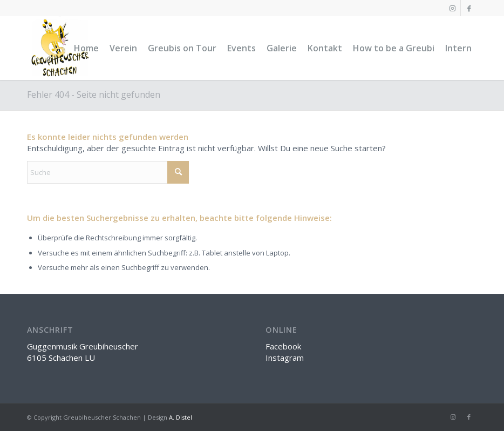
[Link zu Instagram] (452, 8)
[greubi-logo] (59, 48)
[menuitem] (86, 48)
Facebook (283, 346)
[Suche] (108, 172)
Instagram (285, 358)
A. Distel (181, 417)
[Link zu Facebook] (469, 8)
